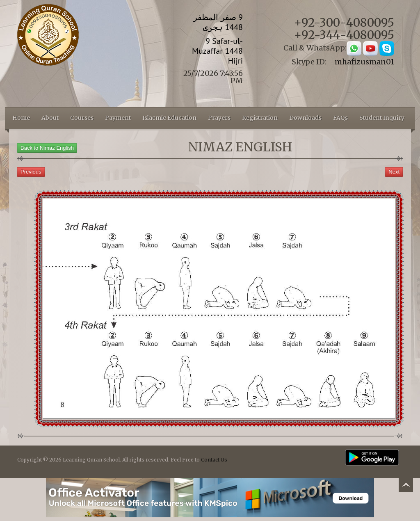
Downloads (305, 118)
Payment (118, 118)
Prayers (219, 118)
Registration (260, 118)
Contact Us (214, 460)
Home (21, 118)
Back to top (406, 486)
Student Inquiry (382, 118)
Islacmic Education (169, 118)
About (50, 118)
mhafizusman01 (364, 62)
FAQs (340, 118)
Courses (82, 118)
